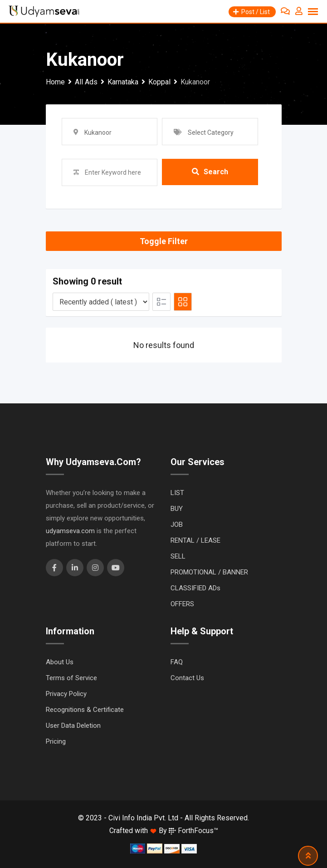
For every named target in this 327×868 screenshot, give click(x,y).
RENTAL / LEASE (195, 540)
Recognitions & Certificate (85, 710)
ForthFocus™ (193, 831)
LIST (177, 493)
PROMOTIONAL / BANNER (209, 572)
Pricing (56, 741)
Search (210, 172)
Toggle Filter (164, 241)
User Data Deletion (73, 726)
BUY (177, 509)
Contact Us (187, 678)
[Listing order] (101, 302)
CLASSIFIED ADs (195, 588)
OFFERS (182, 604)
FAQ (177, 662)
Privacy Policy (66, 694)
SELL (178, 556)
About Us (60, 662)
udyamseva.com (70, 531)
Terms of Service (71, 678)
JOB (177, 525)
